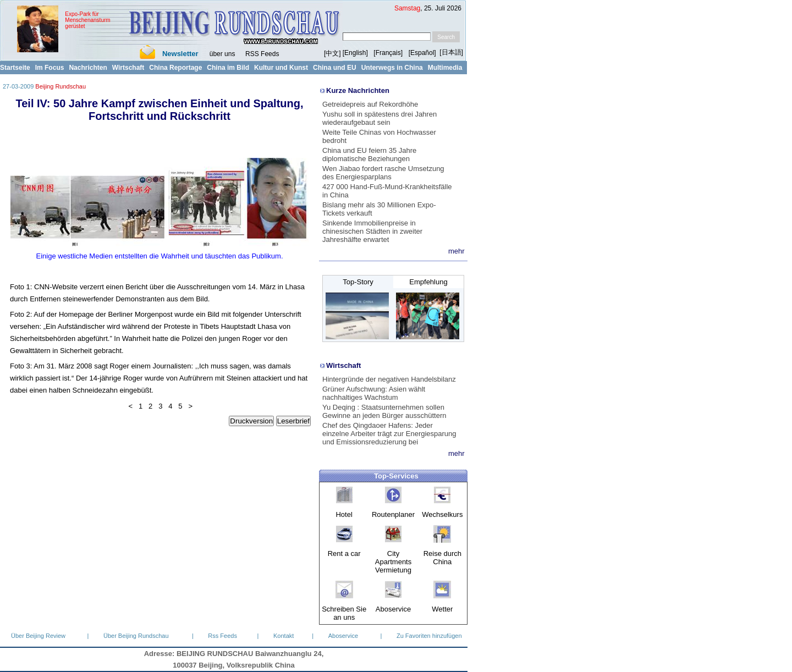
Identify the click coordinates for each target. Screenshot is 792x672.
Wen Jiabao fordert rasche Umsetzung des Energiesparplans (383, 173)
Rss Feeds (222, 636)
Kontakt (284, 636)
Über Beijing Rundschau (136, 636)
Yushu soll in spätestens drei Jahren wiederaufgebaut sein (380, 118)
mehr (457, 251)
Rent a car (344, 553)
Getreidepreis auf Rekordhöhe (370, 104)
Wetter (442, 609)
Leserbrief (293, 421)
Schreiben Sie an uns (344, 613)
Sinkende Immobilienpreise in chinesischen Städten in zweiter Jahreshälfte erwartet (372, 231)
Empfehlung (428, 282)
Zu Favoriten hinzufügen (429, 636)
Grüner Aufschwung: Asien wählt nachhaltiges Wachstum (374, 393)
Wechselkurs (442, 514)
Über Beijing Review (38, 636)
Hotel (344, 514)
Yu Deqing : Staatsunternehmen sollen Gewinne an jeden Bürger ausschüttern (384, 411)
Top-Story (358, 282)
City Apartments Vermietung (393, 562)
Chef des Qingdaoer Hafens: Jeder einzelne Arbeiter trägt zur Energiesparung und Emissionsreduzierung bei (389, 434)
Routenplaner (393, 514)
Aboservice (393, 609)
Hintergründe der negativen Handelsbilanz (389, 379)
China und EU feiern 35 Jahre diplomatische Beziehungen (369, 155)
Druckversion (251, 421)
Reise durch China (442, 558)
